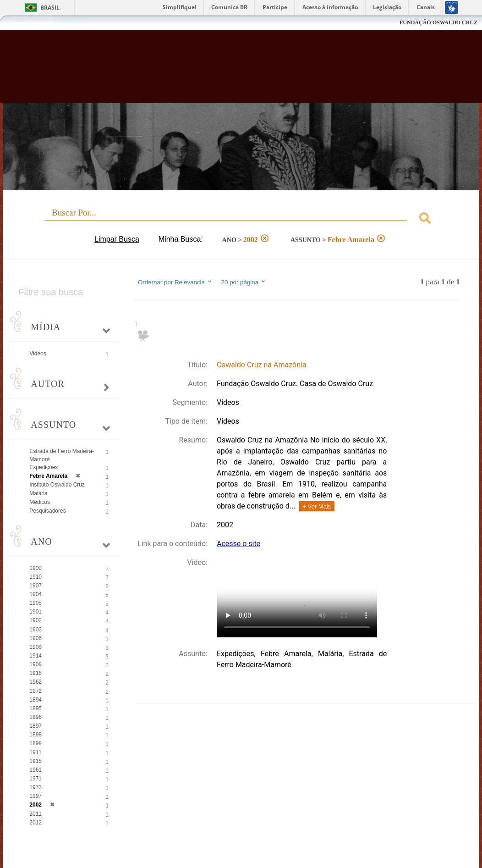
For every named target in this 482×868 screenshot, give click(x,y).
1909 (36, 647)
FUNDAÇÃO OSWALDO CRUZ (438, 22)
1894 (36, 700)
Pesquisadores (47, 511)
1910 (36, 577)
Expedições (44, 467)
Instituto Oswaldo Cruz (57, 485)
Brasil (50, 8)
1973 (36, 787)
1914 (36, 656)
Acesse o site (238, 544)
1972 (36, 691)
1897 (36, 726)
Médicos (40, 502)
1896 (36, 717)
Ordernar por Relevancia (175, 282)
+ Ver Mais (317, 506)
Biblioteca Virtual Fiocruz (215, 71)
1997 (36, 796)
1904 (36, 594)
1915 (36, 761)
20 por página (244, 282)
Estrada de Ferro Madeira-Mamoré (62, 455)
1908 (36, 664)
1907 (36, 586)
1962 (36, 682)
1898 (36, 735)
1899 (36, 743)
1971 (36, 779)
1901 (36, 612)
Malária (38, 493)
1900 (36, 568)
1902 (36, 620)
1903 (36, 630)
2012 (36, 823)
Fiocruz (27, 23)
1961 (36, 770)
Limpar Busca (117, 239)
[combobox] (241, 219)
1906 (36, 638)
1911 (36, 752)
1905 (36, 603)
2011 (36, 814)
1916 (36, 673)
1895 (36, 708)
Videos (38, 354)
